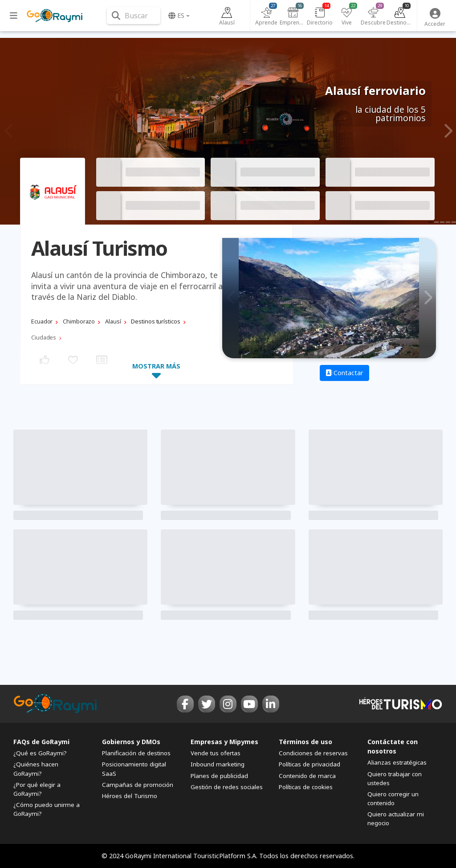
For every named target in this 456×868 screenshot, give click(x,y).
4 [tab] (332, 353)
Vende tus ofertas (216, 753)
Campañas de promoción (138, 785)
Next (447, 131)
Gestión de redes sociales (227, 787)
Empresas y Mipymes (224, 742)
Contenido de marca (307, 776)
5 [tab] (337, 353)
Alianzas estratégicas (397, 762)
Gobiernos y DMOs (131, 742)
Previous (9, 131)
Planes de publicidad (219, 776)
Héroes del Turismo (130, 796)
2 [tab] (321, 353)
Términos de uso (305, 742)
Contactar (344, 373)
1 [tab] (316, 353)
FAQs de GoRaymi (41, 742)
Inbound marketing (218, 764)
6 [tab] (342, 353)
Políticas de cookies (306, 787)
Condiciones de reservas (313, 753)
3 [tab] (326, 353)
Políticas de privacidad (309, 764)
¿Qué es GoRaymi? (40, 753)
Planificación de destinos (136, 753)
